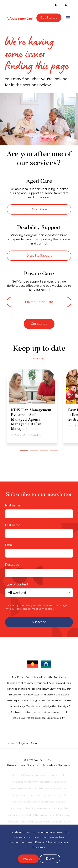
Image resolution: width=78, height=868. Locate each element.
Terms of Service (37, 609)
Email (9, 545)
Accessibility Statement (57, 765)
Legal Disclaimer (30, 765)
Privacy (12, 765)
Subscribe (39, 622)
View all (39, 358)
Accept (28, 859)
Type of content (17, 584)
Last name (13, 525)
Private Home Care (39, 302)
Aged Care (39, 209)
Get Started (49, 18)
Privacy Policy (14, 609)
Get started (39, 324)
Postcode (12, 565)
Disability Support (39, 256)
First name (13, 505)
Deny (50, 859)
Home (10, 743)
